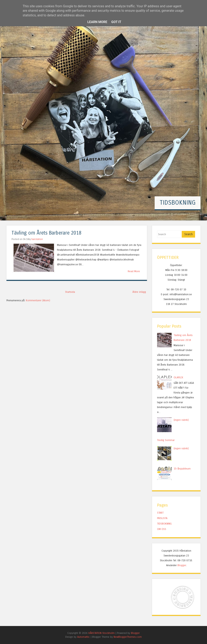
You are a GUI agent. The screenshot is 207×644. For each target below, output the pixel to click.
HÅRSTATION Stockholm (101, 633)
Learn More (97, 22)
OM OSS (162, 529)
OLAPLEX (178, 377)
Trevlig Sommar (166, 440)
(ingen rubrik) (181, 420)
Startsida (70, 292)
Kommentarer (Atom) (38, 300)
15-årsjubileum (182, 469)
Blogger (182, 565)
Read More (134, 271)
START (160, 513)
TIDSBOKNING (178, 203)
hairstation (37, 239)
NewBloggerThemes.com (128, 637)
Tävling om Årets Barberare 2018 (46, 233)
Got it (116, 22)
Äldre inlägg (139, 292)
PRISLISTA (162, 518)
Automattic (83, 637)
